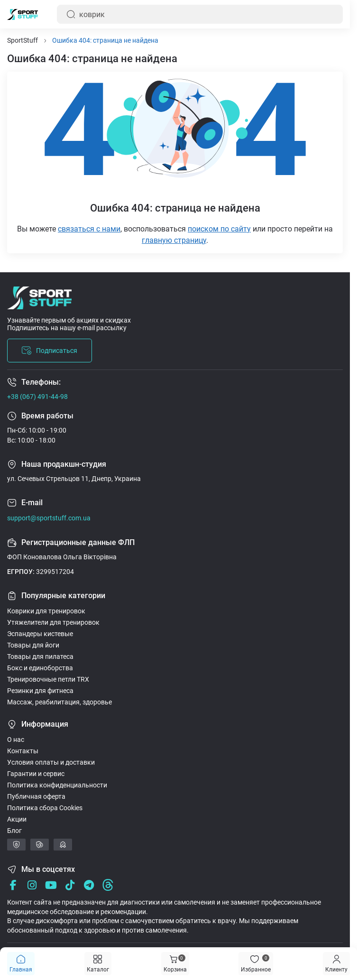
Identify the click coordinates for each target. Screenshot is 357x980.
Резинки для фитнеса (40, 691)
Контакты (23, 751)
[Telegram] (89, 885)
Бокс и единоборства (40, 668)
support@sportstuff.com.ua (49, 518)
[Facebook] (13, 885)
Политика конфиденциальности (57, 785)
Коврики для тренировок (46, 611)
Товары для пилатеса (40, 656)
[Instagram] (32, 885)
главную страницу (174, 240)
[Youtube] (51, 885)
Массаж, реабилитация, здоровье (59, 702)
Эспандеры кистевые (40, 634)
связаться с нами (89, 229)
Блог (14, 831)
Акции (17, 819)
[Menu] (336, 964)
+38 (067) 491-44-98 (37, 397)
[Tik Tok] (70, 885)
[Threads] (108, 885)
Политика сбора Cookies (45, 808)
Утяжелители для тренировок (53, 622)
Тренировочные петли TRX (48, 679)
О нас (16, 740)
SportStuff (23, 40)
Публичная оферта (36, 796)
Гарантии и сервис (36, 774)
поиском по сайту (219, 229)
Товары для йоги (33, 645)
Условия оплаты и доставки (51, 762)
